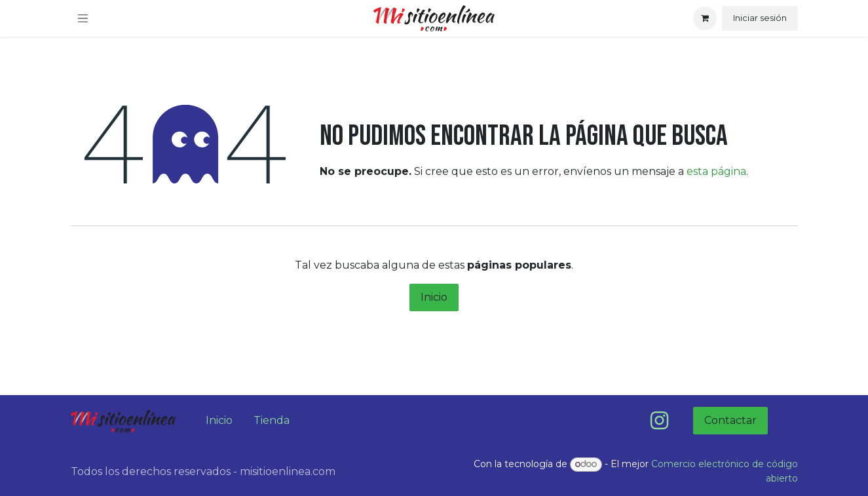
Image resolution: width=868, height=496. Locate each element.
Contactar (730, 420)
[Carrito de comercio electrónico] (705, 18)
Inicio (434, 297)
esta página (716, 171)
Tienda (272, 420)
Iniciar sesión (760, 18)
